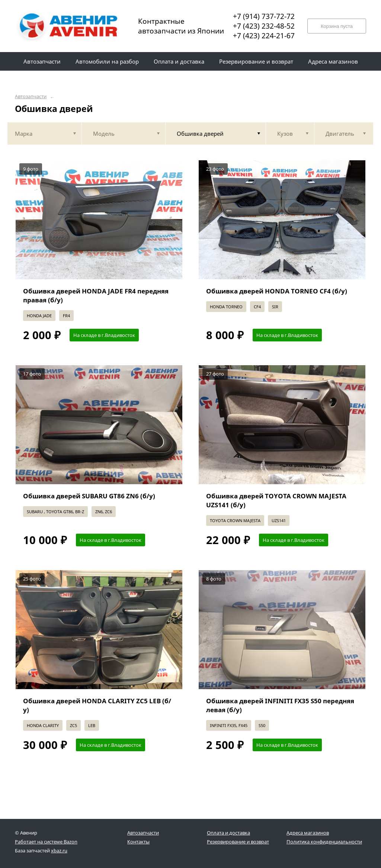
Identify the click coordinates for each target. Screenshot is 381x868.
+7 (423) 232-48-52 (264, 26)
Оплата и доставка (228, 833)
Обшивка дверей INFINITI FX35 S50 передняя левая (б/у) (280, 705)
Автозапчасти (31, 97)
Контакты (138, 842)
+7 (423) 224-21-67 (264, 36)
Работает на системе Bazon (46, 842)
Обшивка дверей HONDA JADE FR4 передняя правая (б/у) (96, 295)
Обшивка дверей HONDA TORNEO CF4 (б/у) (277, 291)
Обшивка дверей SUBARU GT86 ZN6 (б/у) (89, 496)
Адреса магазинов (308, 833)
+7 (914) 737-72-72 (264, 16)
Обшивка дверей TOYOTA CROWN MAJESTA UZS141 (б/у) (276, 500)
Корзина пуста (337, 26)
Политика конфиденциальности (324, 842)
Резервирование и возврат (238, 842)
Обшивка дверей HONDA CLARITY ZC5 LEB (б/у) (97, 705)
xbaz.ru (59, 851)
